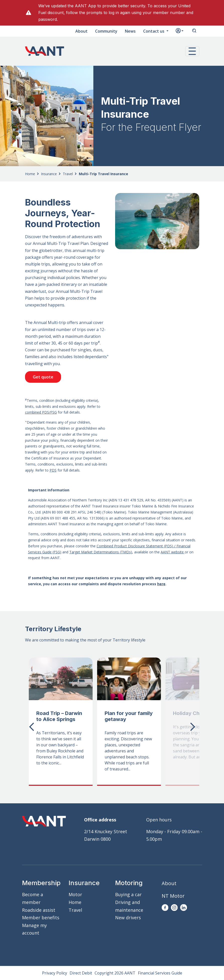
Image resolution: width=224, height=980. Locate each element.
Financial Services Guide (160, 973)
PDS (53, 470)
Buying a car (128, 894)
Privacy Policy (55, 973)
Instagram (174, 908)
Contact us (154, 31)
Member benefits (41, 918)
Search (194, 31)
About (81, 31)
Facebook (165, 908)
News (130, 31)
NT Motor (173, 896)
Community (106, 31)
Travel (68, 174)
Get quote (43, 377)
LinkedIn (184, 908)
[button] (192, 51)
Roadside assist (39, 910)
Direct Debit (81, 973)
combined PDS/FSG (41, 412)
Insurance (49, 174)
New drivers (128, 918)
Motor (75, 894)
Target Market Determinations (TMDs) (101, 552)
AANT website (173, 552)
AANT (45, 51)
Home (30, 174)
